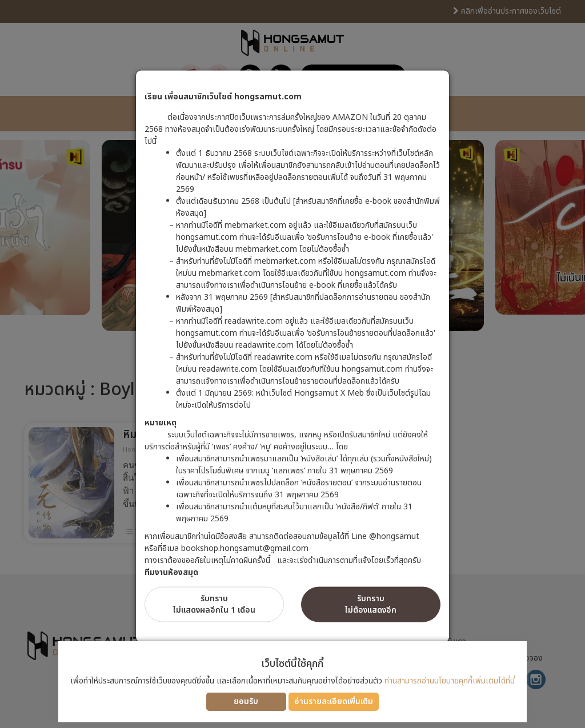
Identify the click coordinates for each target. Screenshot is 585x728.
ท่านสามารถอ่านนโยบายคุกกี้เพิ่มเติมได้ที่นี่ (450, 681)
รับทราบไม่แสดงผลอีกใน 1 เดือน (214, 604)
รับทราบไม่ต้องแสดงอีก (371, 604)
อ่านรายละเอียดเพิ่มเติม (334, 701)
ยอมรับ (246, 701)
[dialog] (292, 364)
